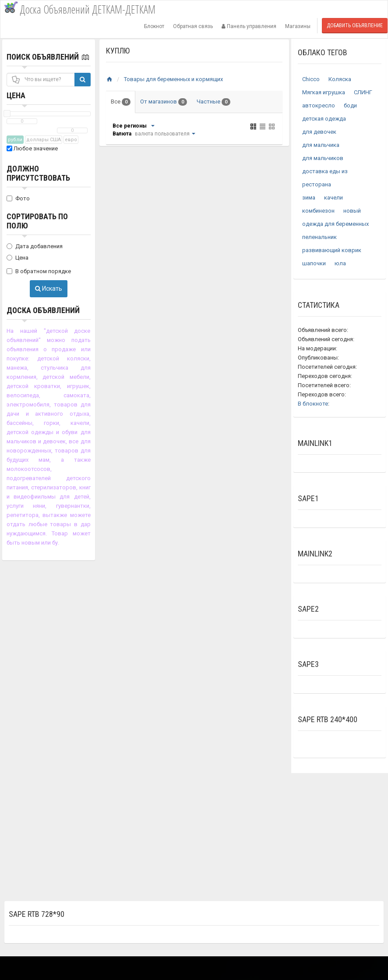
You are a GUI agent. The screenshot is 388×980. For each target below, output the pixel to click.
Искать (49, 289)
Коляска (340, 79)
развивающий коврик (332, 250)
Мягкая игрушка (324, 92)
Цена (16, 95)
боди (350, 105)
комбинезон (318, 211)
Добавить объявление (355, 25)
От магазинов (164, 102)
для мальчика (321, 145)
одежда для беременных (335, 224)
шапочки (314, 263)
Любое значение (32, 148)
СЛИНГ (363, 92)
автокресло (319, 105)
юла (340, 263)
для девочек (319, 132)
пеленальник (319, 237)
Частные (213, 102)
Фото (18, 198)
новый (352, 211)
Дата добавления (35, 246)
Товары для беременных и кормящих (173, 79)
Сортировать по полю (37, 221)
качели (333, 198)
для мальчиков (323, 158)
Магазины (298, 26)
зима (309, 198)
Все (121, 102)
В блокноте (313, 404)
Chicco (311, 79)
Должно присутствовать (38, 173)
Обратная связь (193, 26)
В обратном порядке (39, 271)
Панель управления (249, 26)
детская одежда (324, 119)
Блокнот (154, 26)
